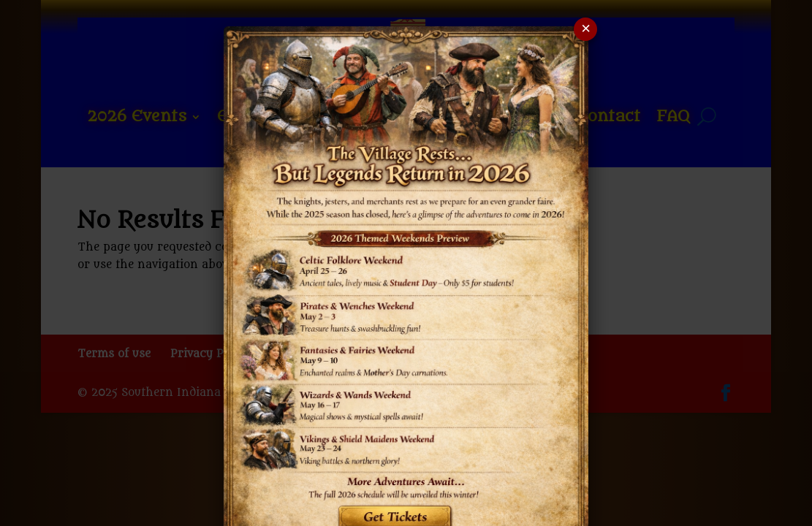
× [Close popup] (586, 30)
